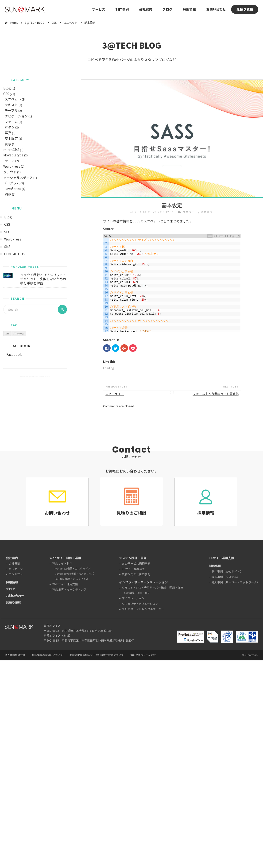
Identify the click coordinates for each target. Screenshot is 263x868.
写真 (8, 133)
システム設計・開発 (133, 558)
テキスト (11, 105)
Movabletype (13, 155)
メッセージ (16, 569)
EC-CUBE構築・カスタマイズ (71, 579)
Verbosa (34, 376)
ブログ (167, 9)
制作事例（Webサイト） (227, 571)
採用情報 (189, 9)
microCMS (11, 150)
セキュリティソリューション (140, 603)
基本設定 (11, 138)
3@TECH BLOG (35, 22)
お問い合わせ (216, 9)
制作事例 (122, 9)
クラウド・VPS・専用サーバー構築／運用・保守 (153, 587)
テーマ (10, 161)
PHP (8, 194)
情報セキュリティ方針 (143, 655)
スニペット (70, 22)
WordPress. (45, 376)
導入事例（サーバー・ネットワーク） (236, 582)
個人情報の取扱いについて (47, 655)
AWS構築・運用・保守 (137, 593)
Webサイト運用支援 (65, 584)
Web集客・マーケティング (69, 589)
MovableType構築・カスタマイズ (74, 573)
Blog (7, 88)
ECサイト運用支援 (221, 558)
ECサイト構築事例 (133, 569)
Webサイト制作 (62, 563)
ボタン (10, 127)
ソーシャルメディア (18, 178)
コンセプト (16, 574)
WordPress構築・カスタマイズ (72, 568)
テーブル (11, 110)
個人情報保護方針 (15, 655)
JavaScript (13, 189)
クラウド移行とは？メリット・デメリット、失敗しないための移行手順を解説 (43, 279)
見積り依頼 (245, 9)
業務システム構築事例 (136, 574)
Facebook (20, 346)
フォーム (11, 122)
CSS (54, 22)
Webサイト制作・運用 (65, 558)
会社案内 (12, 558)
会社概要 (14, 563)
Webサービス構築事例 (136, 563)
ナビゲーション (16, 116)
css (8, 333)
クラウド (10, 172)
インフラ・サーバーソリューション (143, 582)
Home (14, 22)
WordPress (12, 166)
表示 (8, 144)
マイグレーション (133, 598)
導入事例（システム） (226, 577)
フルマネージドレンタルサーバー (143, 609)
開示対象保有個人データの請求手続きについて (97, 655)
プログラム (12, 183)
